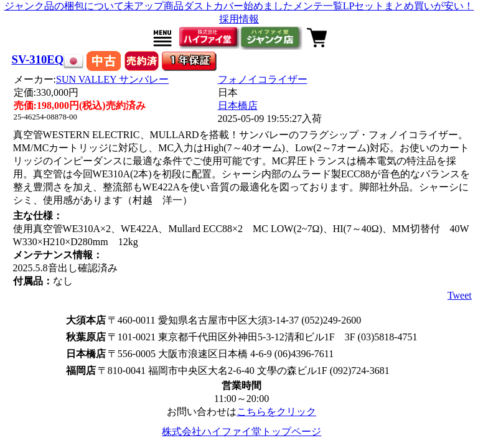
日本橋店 (238, 105)
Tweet (460, 295)
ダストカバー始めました (238, 6)
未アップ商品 (154, 6)
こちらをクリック (276, 412)
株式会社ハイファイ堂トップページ (241, 432)
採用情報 (239, 19)
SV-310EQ (38, 59)
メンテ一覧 (318, 6)
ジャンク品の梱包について (64, 6)
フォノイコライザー (263, 79)
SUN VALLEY (112, 79)
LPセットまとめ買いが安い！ (409, 6)
